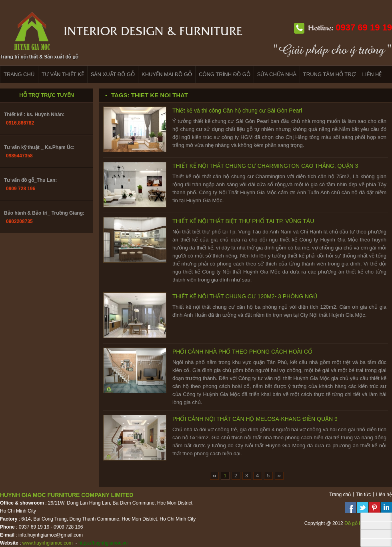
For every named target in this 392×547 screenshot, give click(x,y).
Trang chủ (340, 495)
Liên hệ (384, 495)
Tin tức (363, 495)
